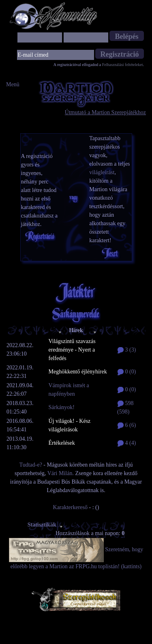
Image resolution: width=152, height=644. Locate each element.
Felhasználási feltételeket (123, 65)
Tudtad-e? (31, 465)
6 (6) (126, 425)
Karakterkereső (71, 507)
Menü (13, 84)
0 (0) (126, 372)
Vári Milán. (61, 473)
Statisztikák (45, 525)
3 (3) (126, 350)
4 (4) (126, 443)
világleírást (102, 172)
